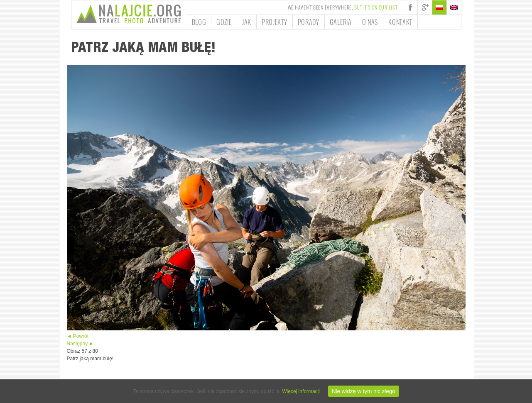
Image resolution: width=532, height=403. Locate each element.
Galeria (341, 22)
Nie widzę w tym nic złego (364, 391)
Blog (199, 22)
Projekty (275, 22)
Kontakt (400, 22)
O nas (370, 22)
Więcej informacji (301, 391)
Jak (247, 22)
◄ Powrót (78, 336)
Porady (309, 22)
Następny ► (81, 344)
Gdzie (224, 22)
